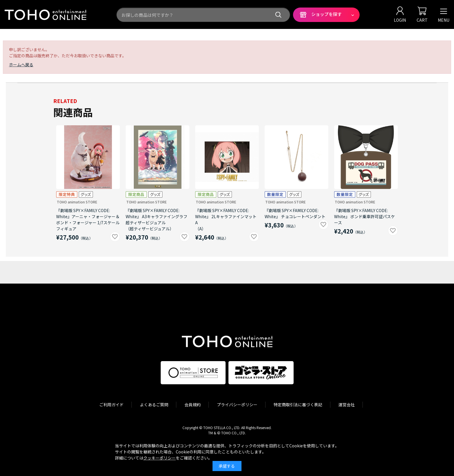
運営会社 (347, 405)
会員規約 (193, 405)
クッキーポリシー (160, 458)
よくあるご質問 (154, 405)
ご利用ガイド (111, 405)
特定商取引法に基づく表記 (298, 405)
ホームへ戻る (21, 65)
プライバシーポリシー (237, 405)
